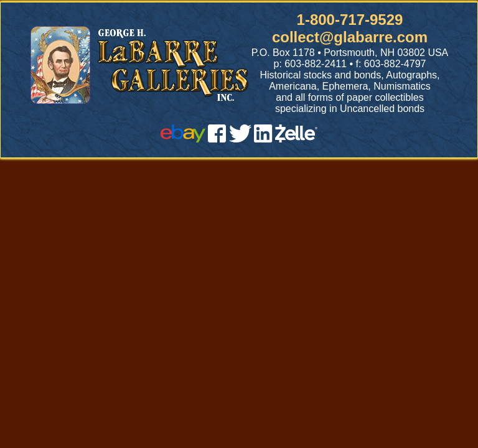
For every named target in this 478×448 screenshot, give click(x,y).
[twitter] (240, 139)
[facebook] (217, 139)
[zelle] (296, 139)
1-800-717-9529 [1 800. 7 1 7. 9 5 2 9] (350, 20)
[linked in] (263, 139)
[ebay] (183, 139)
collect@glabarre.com (350, 37)
